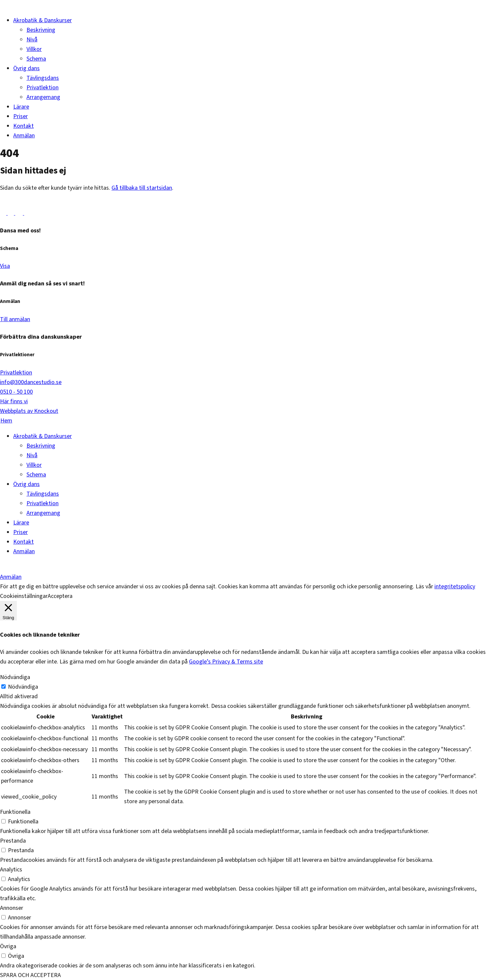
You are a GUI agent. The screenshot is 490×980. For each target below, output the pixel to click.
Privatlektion (43, 88)
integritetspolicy (455, 587)
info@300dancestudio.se (31, 382)
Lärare (21, 107)
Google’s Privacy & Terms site (226, 662)
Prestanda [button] (13, 841)
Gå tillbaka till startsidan (142, 188)
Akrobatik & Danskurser (43, 20)
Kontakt (23, 126)
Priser (21, 116)
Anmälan (24, 136)
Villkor (34, 49)
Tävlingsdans (43, 78)
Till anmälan (15, 319)
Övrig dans (26, 68)
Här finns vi (14, 401)
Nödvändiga (23, 687)
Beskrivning (41, 30)
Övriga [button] (8, 946)
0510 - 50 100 (16, 392)
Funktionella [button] (15, 812)
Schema (36, 59)
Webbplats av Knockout (29, 411)
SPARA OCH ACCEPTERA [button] (30, 975)
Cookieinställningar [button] (24, 596)
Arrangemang (43, 97)
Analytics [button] (11, 870)
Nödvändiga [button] (15, 677)
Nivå (32, 40)
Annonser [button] (12, 908)
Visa (5, 266)
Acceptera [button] (60, 596)
